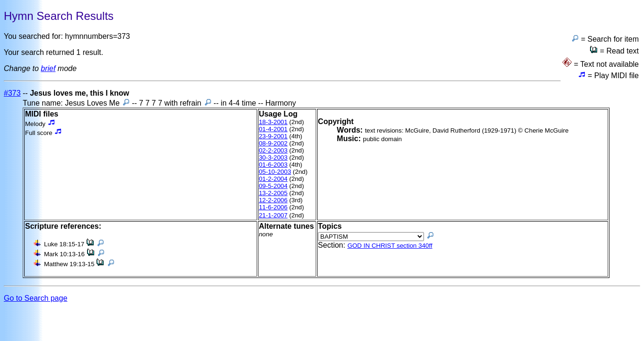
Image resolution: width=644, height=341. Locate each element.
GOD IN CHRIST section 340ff (390, 246)
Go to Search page (35, 298)
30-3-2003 (273, 157)
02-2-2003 (273, 150)
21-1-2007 (273, 215)
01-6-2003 (273, 165)
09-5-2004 (273, 186)
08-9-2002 (273, 143)
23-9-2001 (273, 136)
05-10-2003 (275, 172)
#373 (12, 93)
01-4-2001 (273, 129)
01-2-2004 (273, 179)
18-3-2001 (273, 122)
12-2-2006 (273, 200)
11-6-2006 (273, 207)
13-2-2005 (273, 193)
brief (48, 68)
